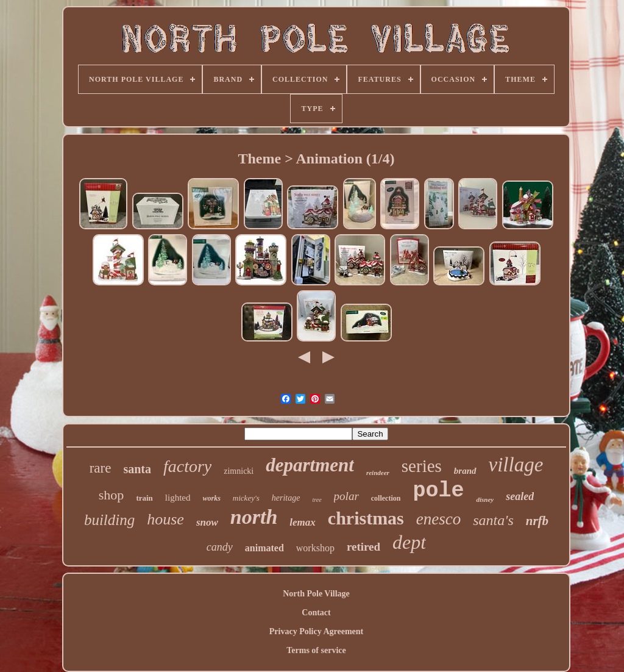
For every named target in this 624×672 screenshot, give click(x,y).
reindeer (378, 473)
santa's (493, 520)
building (109, 520)
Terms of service (316, 650)
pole (438, 491)
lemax (303, 522)
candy (220, 547)
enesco (438, 519)
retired (363, 547)
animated (264, 548)
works (212, 498)
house (165, 519)
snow (207, 522)
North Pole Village (316, 594)
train (144, 498)
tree (317, 500)
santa (137, 469)
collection (386, 498)
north (254, 517)
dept (409, 542)
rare (101, 468)
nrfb (537, 521)
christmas (366, 518)
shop (112, 495)
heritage (286, 498)
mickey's (246, 498)
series (422, 466)
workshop (315, 548)
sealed (520, 496)
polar (346, 496)
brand (465, 471)
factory (187, 466)
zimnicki (239, 471)
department (310, 465)
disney (485, 499)
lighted (178, 498)
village (516, 465)
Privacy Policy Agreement (316, 631)
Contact (316, 613)
